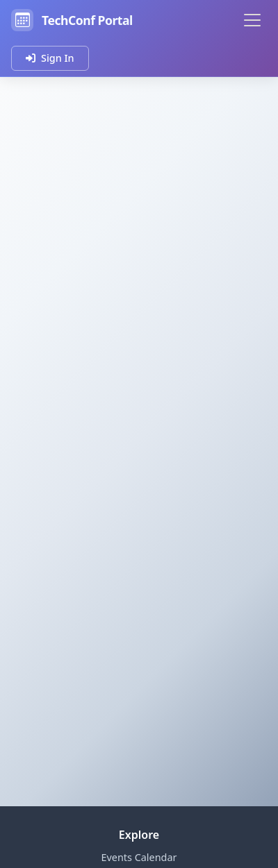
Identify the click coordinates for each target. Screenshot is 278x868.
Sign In (50, 58)
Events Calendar (139, 857)
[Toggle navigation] (252, 20)
